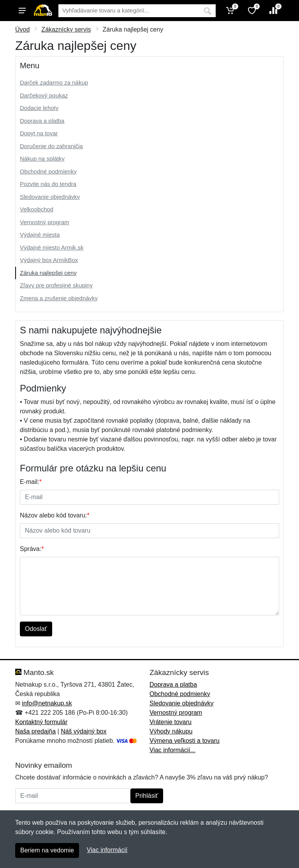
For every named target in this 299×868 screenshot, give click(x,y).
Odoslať (36, 629)
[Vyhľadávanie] (129, 11)
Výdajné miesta (40, 235)
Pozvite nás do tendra (48, 184)
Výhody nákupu (171, 731)
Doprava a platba (42, 121)
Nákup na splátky (42, 159)
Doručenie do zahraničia (51, 146)
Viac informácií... (172, 750)
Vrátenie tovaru (171, 722)
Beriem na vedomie (47, 850)
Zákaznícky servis (66, 29)
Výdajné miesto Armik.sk (52, 247)
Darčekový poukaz (44, 95)
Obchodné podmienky (48, 171)
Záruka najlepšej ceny (48, 273)
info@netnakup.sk (47, 703)
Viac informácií (107, 850)
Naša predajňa (35, 731)
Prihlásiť (147, 796)
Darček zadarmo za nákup (54, 82)
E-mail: (31, 482)
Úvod (22, 29)
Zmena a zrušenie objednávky (59, 298)
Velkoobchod (37, 209)
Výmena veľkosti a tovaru (185, 741)
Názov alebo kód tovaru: (55, 515)
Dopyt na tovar (39, 133)
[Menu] (22, 11)
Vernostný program (45, 222)
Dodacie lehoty (39, 108)
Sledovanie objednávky (50, 197)
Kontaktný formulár (41, 722)
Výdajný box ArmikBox (49, 260)
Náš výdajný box (84, 731)
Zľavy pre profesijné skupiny (56, 285)
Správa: (32, 549)
